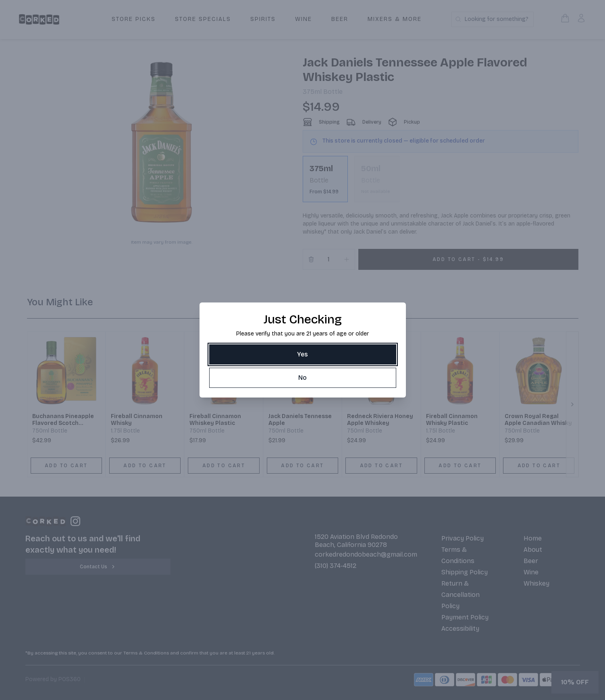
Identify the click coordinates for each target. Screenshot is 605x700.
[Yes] (303, 354)
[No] (303, 378)
